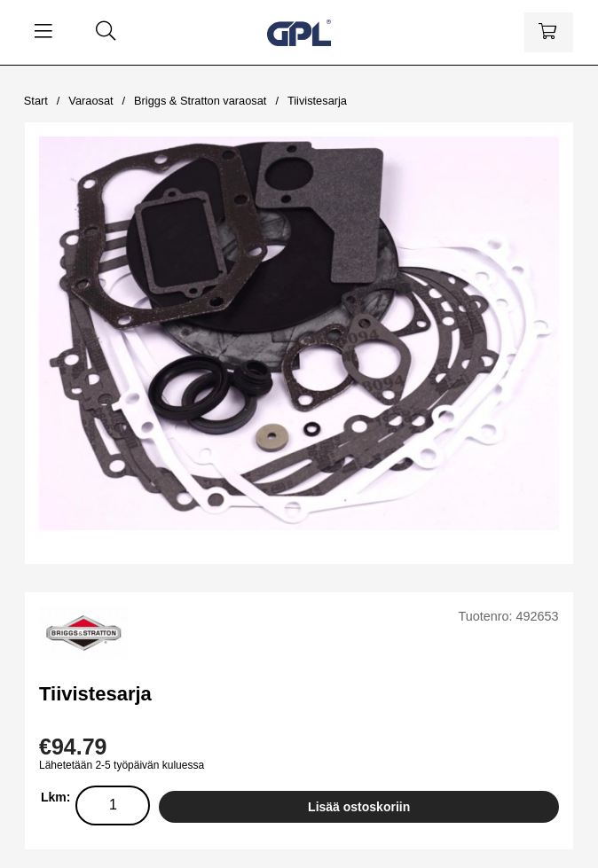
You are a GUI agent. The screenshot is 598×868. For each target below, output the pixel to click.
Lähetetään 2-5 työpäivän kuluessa (122, 765)
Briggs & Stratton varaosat (200, 101)
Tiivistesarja (317, 101)
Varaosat (90, 101)
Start (36, 101)
